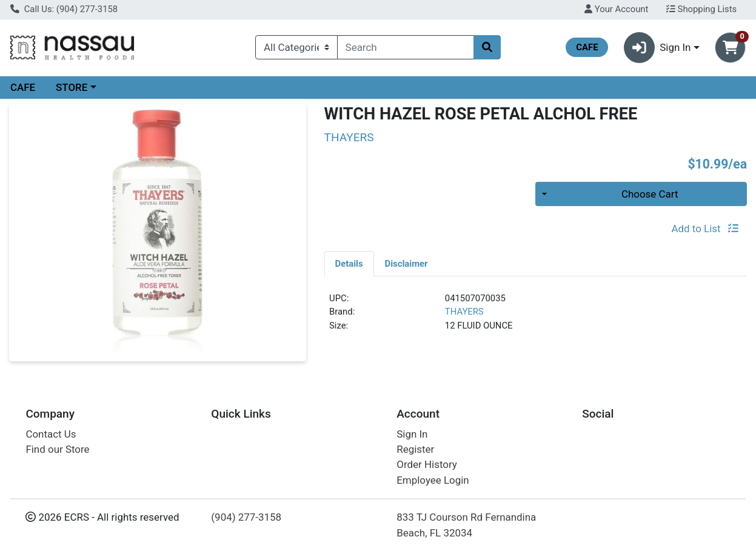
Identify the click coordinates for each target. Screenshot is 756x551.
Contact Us (51, 434)
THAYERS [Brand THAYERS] (464, 312)
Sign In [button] (657, 48)
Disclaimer (406, 264)
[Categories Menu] (296, 47)
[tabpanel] (536, 317)
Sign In (412, 434)
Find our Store (57, 449)
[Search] (406, 47)
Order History (427, 464)
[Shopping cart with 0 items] (730, 48)
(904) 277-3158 (246, 517)
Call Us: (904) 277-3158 (64, 9)
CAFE (23, 87)
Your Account (616, 9)
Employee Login (433, 480)
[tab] (349, 263)
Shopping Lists (701, 9)
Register (415, 449)
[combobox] (406, 47)
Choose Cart (650, 194)
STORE (72, 87)
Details (349, 264)
